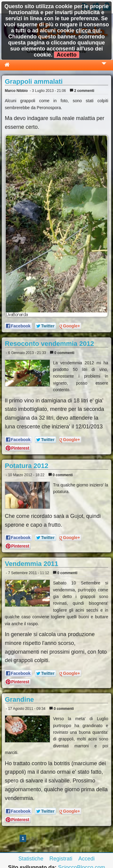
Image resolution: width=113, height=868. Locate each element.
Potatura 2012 (27, 466)
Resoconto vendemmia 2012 (49, 344)
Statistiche (31, 859)
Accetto (67, 55)
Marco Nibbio (16, 91)
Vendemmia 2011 (31, 564)
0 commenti (62, 353)
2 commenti (82, 91)
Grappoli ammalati (34, 81)
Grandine (19, 699)
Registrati (61, 859)
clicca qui (88, 31)
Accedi (86, 859)
